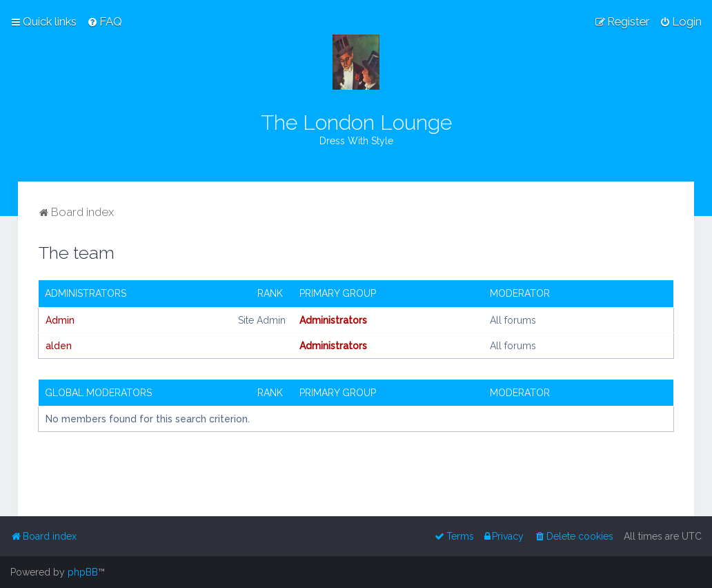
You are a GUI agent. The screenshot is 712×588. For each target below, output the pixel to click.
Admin (60, 320)
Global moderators (98, 393)
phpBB (83, 572)
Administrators (86, 293)
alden (59, 346)
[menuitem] (105, 21)
